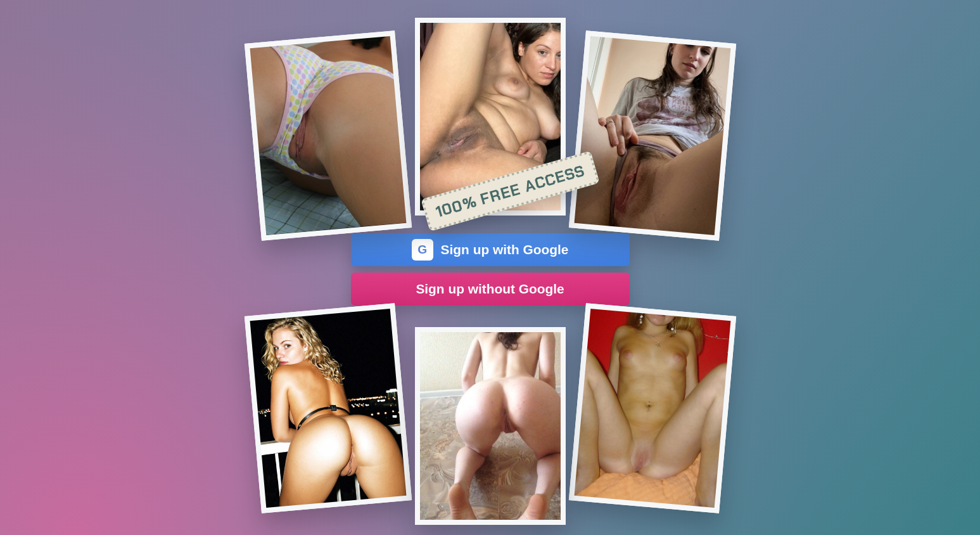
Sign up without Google (490, 289)
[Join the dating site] (328, 136)
